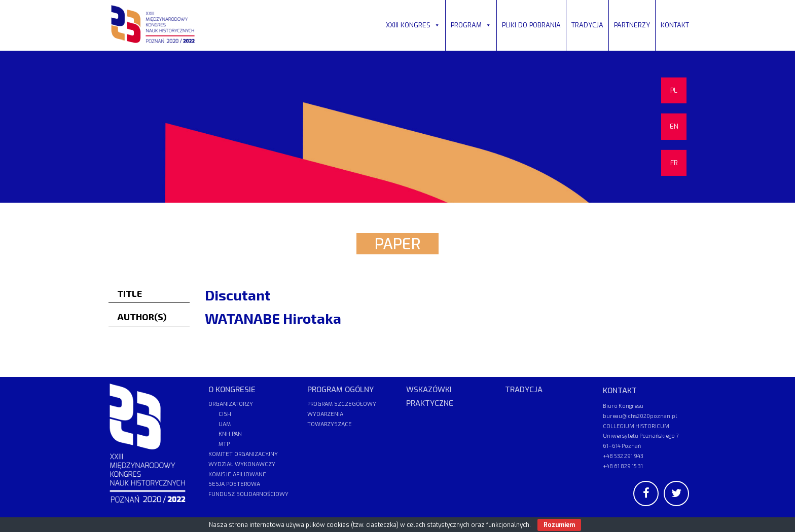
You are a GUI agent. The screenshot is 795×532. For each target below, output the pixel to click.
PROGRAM (471, 25)
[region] (397, 127)
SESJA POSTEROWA (234, 484)
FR (674, 163)
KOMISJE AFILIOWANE (237, 474)
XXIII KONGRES (413, 25)
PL (674, 90)
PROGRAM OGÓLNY (340, 390)
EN (674, 126)
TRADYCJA (587, 25)
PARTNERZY (632, 25)
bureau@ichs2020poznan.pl (640, 416)
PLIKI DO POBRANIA (531, 25)
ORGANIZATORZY (231, 404)
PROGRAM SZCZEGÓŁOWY (342, 404)
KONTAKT (675, 25)
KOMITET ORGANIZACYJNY (243, 454)
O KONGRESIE (232, 390)
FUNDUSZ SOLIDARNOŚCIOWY (248, 494)
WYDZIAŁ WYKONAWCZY (242, 464)
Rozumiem (559, 525)
